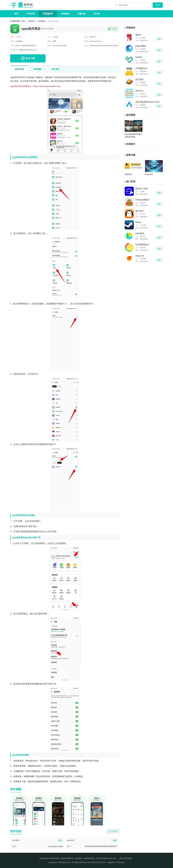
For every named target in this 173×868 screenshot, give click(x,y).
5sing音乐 (140, 233)
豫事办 (138, 35)
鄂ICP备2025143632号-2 (98, 862)
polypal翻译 (141, 46)
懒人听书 (139, 211)
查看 (159, 39)
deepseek (149, 174)
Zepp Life (140, 256)
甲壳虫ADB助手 (142, 200)
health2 (139, 57)
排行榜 (97, 14)
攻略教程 (65, 14)
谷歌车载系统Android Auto (147, 102)
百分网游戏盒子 (142, 245)
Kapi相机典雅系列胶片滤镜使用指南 (134, 135)
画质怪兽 (128, 174)
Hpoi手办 (139, 91)
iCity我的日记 (141, 68)
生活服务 (41, 21)
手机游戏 (31, 14)
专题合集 (81, 14)
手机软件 (48, 14)
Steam (138, 222)
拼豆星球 (139, 80)
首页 (16, 14)
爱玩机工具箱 (141, 189)
